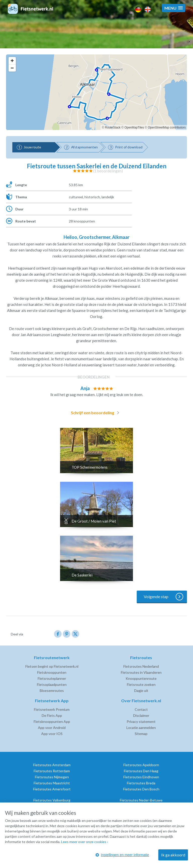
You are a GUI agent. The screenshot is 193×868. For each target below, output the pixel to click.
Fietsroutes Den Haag (141, 771)
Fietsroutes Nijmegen (52, 777)
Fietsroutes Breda (141, 783)
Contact (141, 709)
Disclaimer (141, 715)
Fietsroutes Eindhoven (141, 777)
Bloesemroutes (52, 690)
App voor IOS (52, 734)
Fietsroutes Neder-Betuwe (141, 800)
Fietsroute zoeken (141, 684)
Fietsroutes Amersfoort (52, 789)
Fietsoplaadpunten (52, 684)
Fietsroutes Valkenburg (52, 800)
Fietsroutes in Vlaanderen (141, 672)
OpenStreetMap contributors (167, 127)
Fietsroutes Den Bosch (141, 789)
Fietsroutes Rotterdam (52, 771)
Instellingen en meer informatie (122, 855)
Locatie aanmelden (141, 728)
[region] (96, 92)
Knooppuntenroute (141, 678)
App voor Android (52, 728)
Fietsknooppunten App (52, 721)
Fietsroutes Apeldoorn (141, 765)
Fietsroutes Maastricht (52, 783)
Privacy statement (141, 721)
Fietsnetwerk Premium (52, 709)
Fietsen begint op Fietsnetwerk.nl (52, 666)
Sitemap (141, 734)
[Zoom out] (12, 68)
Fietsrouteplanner (52, 678)
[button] (174, 8)
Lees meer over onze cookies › (85, 842)
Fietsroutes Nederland (141, 666)
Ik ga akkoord (173, 855)
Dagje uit (141, 690)
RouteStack (113, 127)
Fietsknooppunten (52, 672)
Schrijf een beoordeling (96, 413)
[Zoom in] (12, 61)
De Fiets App (52, 715)
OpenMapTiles (134, 127)
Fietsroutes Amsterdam (52, 765)
